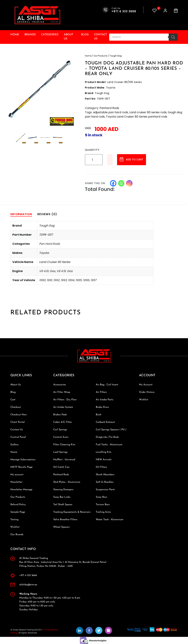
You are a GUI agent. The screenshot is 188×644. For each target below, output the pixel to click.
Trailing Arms (103, 512)
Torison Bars (103, 505)
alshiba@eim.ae (28, 585)
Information (21, 214)
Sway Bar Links (62, 497)
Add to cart (132, 159)
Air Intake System (63, 407)
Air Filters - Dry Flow (65, 400)
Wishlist (15, 527)
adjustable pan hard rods (111, 112)
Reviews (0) (47, 214)
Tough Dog (47, 226)
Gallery (14, 445)
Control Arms (61, 437)
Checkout (16, 407)
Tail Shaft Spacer (63, 505)
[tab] (21, 214)
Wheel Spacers (61, 527)
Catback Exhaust (105, 422)
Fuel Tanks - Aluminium (109, 445)
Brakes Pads (60, 415)
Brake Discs (102, 407)
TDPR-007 (46, 235)
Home (15, 35)
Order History (147, 392)
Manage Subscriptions (23, 460)
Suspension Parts (105, 490)
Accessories (60, 385)
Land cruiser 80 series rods (148, 112)
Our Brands (17, 535)
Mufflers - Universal (64, 460)
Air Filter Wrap (62, 392)
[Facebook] (113, 183)
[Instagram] (129, 183)
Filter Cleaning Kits (64, 445)
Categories (50, 35)
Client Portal (18, 422)
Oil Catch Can (61, 467)
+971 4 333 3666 (28, 575)
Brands (30, 35)
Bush (99, 415)
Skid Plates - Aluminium (67, 482)
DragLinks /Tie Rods (107, 437)
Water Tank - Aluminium (110, 520)
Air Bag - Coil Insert (107, 385)
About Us (69, 37)
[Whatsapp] (121, 183)
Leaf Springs (60, 452)
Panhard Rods (109, 108)
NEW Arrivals (104, 460)
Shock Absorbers (105, 475)
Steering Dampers (63, 490)
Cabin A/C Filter (63, 422)
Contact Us (101, 37)
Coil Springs (60, 430)
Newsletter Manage (21, 490)
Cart (13, 400)
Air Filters (101, 392)
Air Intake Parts (105, 400)
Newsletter (16, 482)
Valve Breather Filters (65, 520)
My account (17, 475)
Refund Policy (18, 505)
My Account (146, 385)
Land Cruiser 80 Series (55, 262)
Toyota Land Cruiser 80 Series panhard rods (137, 117)
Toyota (44, 253)
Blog (85, 35)
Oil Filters (101, 467)
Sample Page (18, 512)
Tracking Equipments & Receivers (72, 512)
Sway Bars (102, 497)
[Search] (173, 37)
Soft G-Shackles (105, 482)
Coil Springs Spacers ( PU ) (111, 430)
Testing (14, 520)
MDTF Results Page (21, 467)
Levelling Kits (104, 452)
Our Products (100, 56)
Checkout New (18, 415)
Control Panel (18, 437)
